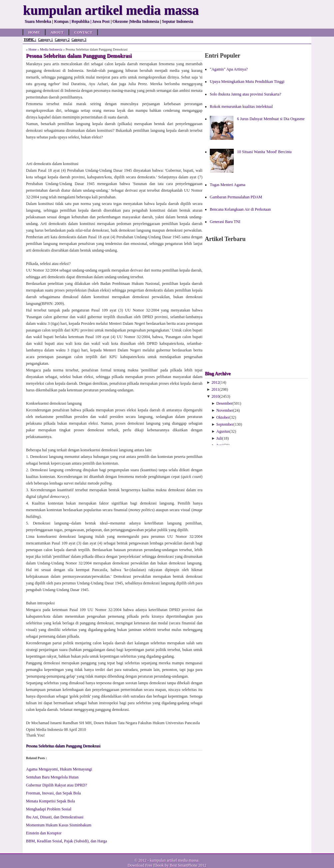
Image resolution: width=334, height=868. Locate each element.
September (225, 424)
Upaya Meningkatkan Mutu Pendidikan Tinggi (247, 82)
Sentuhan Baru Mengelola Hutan (52, 777)
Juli (219, 438)
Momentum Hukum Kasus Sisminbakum (59, 825)
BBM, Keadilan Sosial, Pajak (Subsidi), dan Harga (66, 841)
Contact (83, 32)
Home (34, 32)
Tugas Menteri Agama (228, 185)
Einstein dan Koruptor (44, 833)
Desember (225, 403)
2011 (215, 389)
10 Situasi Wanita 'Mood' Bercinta (264, 152)
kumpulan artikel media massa (174, 860)
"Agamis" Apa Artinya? (229, 69)
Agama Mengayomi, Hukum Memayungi (59, 769)
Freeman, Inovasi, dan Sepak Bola (53, 793)
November (225, 410)
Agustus (223, 431)
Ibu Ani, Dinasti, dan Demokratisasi (55, 817)
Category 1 (45, 39)
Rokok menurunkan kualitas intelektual (241, 107)
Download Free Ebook (146, 865)
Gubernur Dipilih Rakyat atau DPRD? (56, 785)
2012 (215, 382)
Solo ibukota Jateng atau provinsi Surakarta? (245, 94)
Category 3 (79, 39)
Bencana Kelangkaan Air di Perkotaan (240, 209)
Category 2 (62, 39)
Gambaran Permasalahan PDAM (236, 197)
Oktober (223, 417)
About (57, 32)
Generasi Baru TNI (225, 222)
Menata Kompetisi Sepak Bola (50, 801)
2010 (215, 396)
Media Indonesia (51, 49)
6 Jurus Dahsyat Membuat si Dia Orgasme (271, 119)
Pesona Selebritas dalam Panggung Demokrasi (63, 746)
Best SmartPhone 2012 (188, 865)
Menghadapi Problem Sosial (49, 809)
